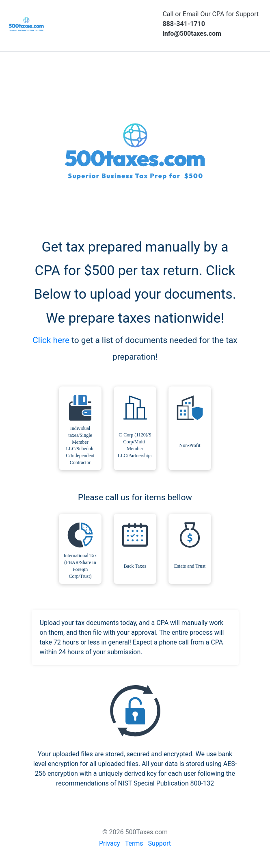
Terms (134, 843)
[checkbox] (80, 428)
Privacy (110, 843)
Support (160, 843)
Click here (51, 340)
